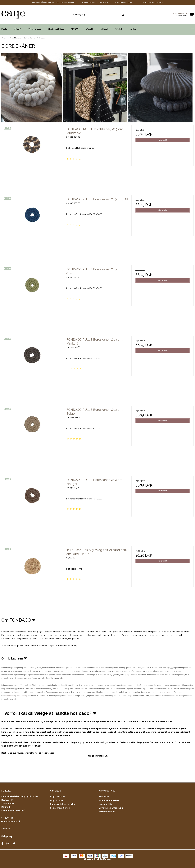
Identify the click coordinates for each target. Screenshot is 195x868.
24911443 (7, 818)
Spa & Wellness (56, 29)
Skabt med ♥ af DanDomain (97, 859)
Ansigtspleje (35, 29)
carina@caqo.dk (12, 821)
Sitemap (6, 829)
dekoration (169, 692)
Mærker (133, 29)
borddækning (22, 696)
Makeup (75, 29)
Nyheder (104, 29)
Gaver (119, 29)
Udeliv (18, 29)
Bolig (4, 29)
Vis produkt (163, 140)
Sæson (89, 29)
